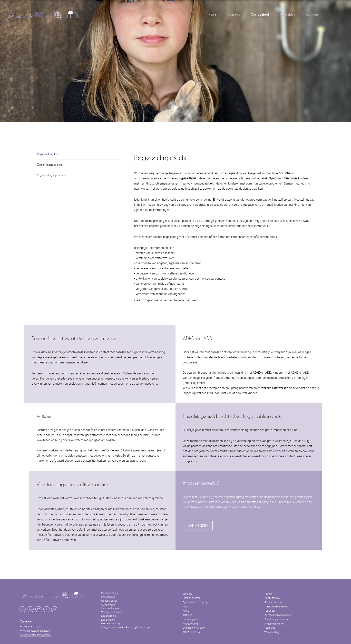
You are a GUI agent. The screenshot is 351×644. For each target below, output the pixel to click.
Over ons (233, 15)
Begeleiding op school (51, 175)
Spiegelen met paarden (113, 627)
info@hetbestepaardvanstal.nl (35, 635)
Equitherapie (108, 620)
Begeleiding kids (48, 154)
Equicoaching (109, 616)
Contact (312, 15)
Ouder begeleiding (50, 165)
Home (212, 15)
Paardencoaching (111, 623)
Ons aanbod (260, 15)
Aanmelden (288, 15)
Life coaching (108, 597)
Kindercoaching (110, 593)
